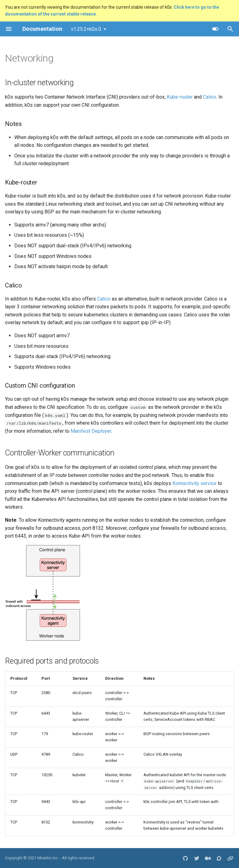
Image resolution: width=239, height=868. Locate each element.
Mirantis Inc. (48, 858)
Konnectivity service (194, 483)
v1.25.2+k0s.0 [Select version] (86, 29)
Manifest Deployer (91, 431)
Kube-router (180, 97)
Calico (210, 97)
